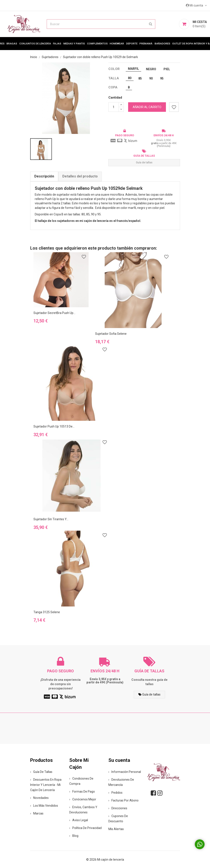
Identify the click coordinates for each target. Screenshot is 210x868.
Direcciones (118, 808)
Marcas (37, 813)
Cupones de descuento (118, 819)
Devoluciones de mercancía (121, 782)
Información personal (125, 772)
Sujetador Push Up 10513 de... (54, 426)
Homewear (117, 44)
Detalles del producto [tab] (80, 176)
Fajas (57, 44)
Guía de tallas (144, 163)
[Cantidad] (114, 107)
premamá (146, 44)
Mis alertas (116, 829)
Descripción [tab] (44, 176)
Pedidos (115, 793)
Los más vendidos (44, 806)
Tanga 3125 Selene (47, 612)
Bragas (12, 44)
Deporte (132, 44)
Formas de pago (82, 792)
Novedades (39, 798)
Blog (74, 836)
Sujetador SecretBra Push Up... (54, 313)
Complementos (97, 44)
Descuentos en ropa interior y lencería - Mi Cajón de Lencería (46, 785)
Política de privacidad (85, 828)
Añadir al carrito (147, 107)
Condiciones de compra (81, 781)
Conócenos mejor (83, 799)
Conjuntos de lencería (35, 44)
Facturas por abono (123, 800)
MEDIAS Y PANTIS (74, 44)
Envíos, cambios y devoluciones (83, 810)
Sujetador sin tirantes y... (51, 519)
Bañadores (162, 44)
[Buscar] (101, 24)
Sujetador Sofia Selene (111, 334)
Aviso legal (79, 820)
